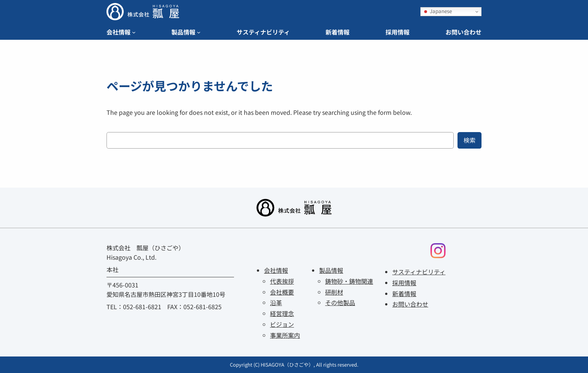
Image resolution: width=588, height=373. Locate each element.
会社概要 (282, 292)
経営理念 (282, 313)
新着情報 (404, 293)
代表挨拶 (282, 281)
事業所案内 (285, 335)
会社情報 (276, 270)
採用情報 (404, 283)
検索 (469, 140)
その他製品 (340, 302)
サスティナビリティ (419, 272)
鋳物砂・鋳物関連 (349, 281)
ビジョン (282, 324)
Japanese (437, 11)
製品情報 (331, 270)
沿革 (276, 302)
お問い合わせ (410, 304)
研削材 (334, 292)
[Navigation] (134, 32)
